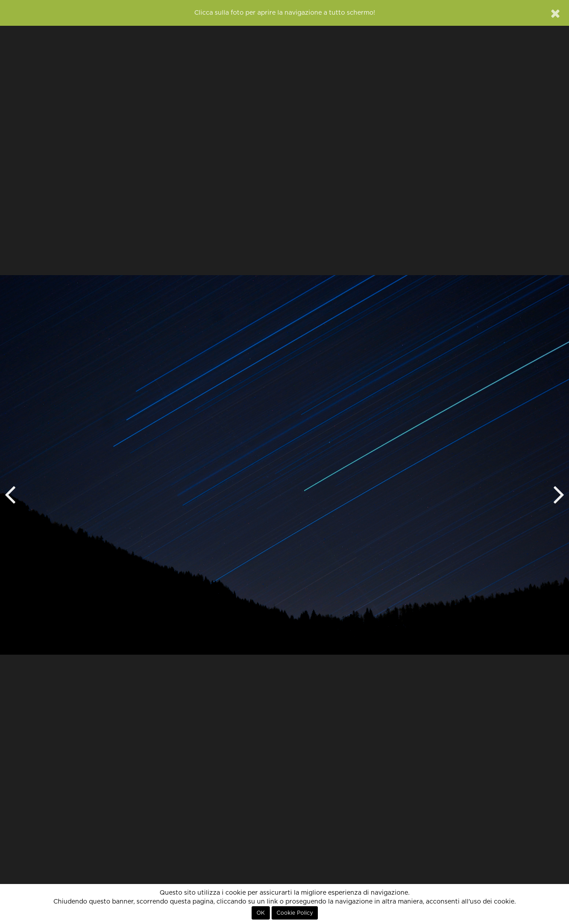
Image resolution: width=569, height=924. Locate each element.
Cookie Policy (295, 913)
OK (261, 913)
